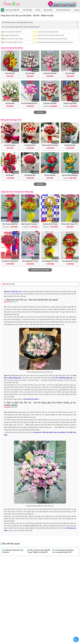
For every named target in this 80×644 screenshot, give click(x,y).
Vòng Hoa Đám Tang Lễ (63, 10)
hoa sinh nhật (27, 10)
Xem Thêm (40, 112)
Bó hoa (38, 10)
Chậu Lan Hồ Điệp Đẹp (12, 10)
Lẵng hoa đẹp (48, 10)
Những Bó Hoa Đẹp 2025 (11, 120)
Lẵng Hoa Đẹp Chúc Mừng (12, 48)
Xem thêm (40, 184)
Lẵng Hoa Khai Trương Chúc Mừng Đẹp (17, 192)
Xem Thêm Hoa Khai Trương (40, 270)
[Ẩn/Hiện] (12, 284)
